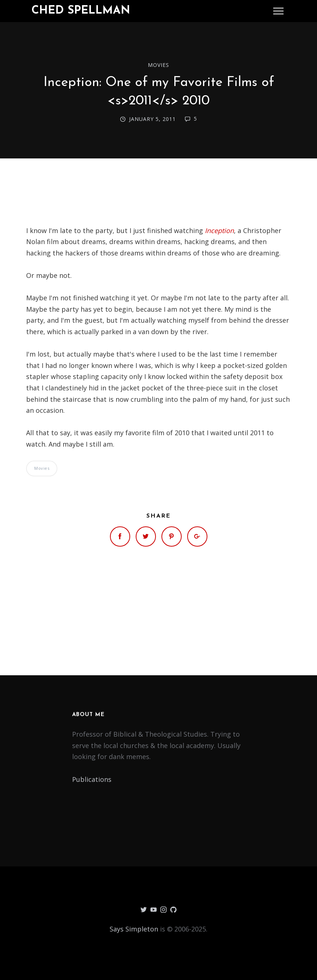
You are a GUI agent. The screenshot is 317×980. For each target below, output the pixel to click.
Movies (158, 65)
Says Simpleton (134, 929)
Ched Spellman (81, 11)
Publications (92, 779)
